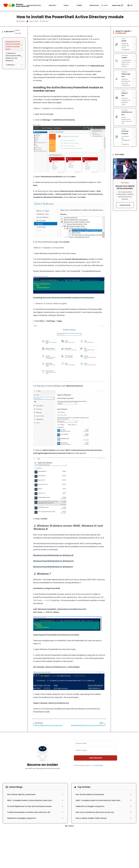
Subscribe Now (95, 758)
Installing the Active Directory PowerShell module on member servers (14, 45)
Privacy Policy (98, 765)
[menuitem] (69, 826)
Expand (17, 30)
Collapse (18, 33)
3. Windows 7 (14, 65)
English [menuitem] (71, 826)
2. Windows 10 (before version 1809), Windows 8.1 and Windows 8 (14, 57)
